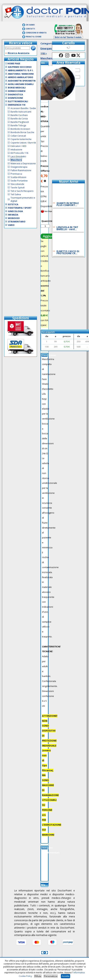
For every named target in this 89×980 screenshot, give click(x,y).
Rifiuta (38, 976)
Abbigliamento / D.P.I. (21, 70)
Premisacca (16, 174)
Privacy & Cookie (34, 37)
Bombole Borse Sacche (22, 132)
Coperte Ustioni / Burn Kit (23, 143)
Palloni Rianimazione (21, 170)
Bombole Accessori (20, 129)
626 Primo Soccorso (20, 67)
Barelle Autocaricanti (21, 112)
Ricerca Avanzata (19, 53)
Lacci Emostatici (18, 156)
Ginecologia (15, 211)
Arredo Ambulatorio (21, 77)
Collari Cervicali (18, 136)
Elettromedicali (18, 101)
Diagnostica (15, 95)
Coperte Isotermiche (21, 139)
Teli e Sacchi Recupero (22, 191)
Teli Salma (16, 194)
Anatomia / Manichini (21, 74)
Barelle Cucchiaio (19, 115)
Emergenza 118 (17, 105)
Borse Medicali (17, 88)
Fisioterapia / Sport (20, 208)
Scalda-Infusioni (18, 177)
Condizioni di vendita (36, 33)
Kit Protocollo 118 (19, 153)
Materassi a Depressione (23, 163)
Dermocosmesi (17, 91)
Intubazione (16, 150)
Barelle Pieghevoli (20, 122)
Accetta (65, 976)
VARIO (11, 225)
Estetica (13, 204)
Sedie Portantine (19, 181)
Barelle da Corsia (19, 119)
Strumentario (17, 222)
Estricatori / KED (18, 146)
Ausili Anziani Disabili (21, 84)
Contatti (30, 29)
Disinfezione (15, 98)
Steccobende (17, 184)
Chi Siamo (30, 25)
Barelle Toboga (18, 125)
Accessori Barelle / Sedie (23, 108)
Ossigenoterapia (19, 167)
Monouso (14, 218)
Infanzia (13, 215)
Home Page (13, 64)
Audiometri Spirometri (22, 81)
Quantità (47, 221)
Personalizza (51, 976)
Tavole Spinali (18, 188)
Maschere (16, 160)
